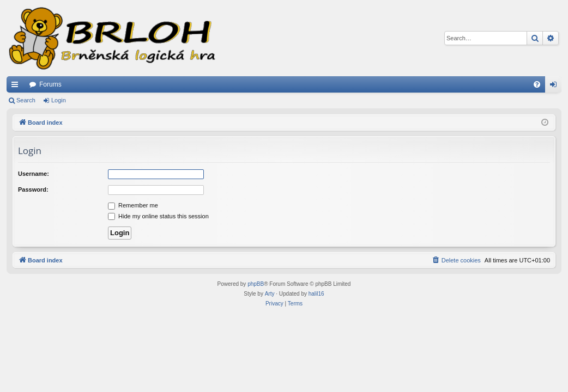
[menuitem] (537, 84)
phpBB (256, 284)
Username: (34, 174)
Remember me (133, 205)
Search (26, 100)
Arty (270, 294)
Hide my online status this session (158, 216)
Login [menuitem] (556, 87)
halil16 (316, 294)
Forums (50, 84)
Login (59, 100)
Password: (33, 189)
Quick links (17, 87)
